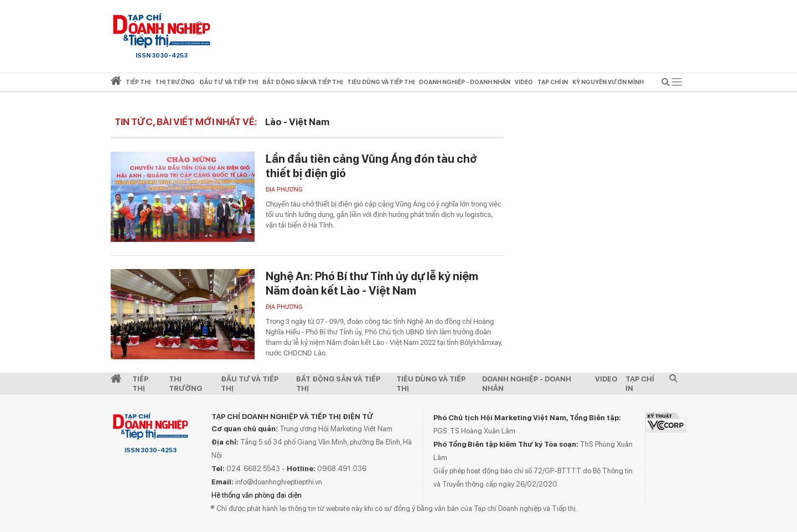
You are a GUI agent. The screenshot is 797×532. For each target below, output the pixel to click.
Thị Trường (185, 384)
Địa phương (284, 190)
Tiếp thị (138, 82)
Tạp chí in (553, 82)
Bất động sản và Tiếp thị (338, 384)
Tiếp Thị (140, 384)
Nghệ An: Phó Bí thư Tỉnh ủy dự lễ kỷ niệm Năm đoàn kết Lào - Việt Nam (372, 283)
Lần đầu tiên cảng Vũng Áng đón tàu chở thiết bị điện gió (371, 166)
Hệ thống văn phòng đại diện (257, 495)
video (524, 82)
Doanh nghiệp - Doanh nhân (527, 384)
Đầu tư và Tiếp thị (250, 384)
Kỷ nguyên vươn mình (608, 82)
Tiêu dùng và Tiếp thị (431, 384)
